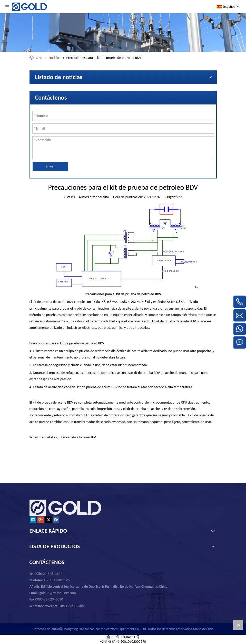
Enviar (50, 166)
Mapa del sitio (203, 629)
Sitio (179, 197)
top (238, 625)
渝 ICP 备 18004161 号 (123, 637)
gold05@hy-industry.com (58, 593)
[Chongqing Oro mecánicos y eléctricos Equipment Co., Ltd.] (123, 33)
